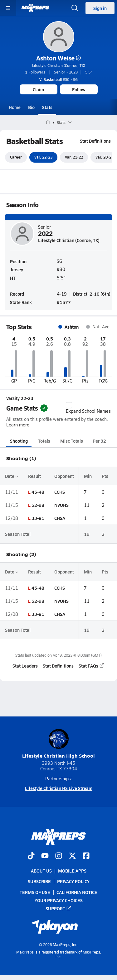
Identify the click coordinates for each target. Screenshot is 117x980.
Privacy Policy (73, 882)
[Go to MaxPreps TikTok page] (31, 856)
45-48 (38, 492)
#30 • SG (58, 79)
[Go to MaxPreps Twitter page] (72, 856)
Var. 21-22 (74, 157)
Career (16, 157)
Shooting (19, 441)
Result (34, 476)
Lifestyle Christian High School (58, 744)
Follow (79, 89)
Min (88, 476)
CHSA (60, 518)
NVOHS (61, 505)
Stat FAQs (92, 666)
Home (15, 107)
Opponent (64, 476)
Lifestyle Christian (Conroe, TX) (59, 65)
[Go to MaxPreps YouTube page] (45, 856)
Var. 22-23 (43, 157)
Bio (31, 107)
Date (12, 476)
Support (59, 908)
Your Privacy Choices (59, 900)
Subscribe (39, 882)
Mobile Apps (72, 871)
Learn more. (18, 425)
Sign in (100, 8)
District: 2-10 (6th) (92, 294)
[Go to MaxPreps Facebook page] (86, 856)
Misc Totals (72, 441)
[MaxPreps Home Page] (48, 122)
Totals (44, 441)
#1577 (64, 302)
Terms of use (35, 892)
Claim (38, 89)
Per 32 (99, 441)
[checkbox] (69, 405)
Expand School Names (88, 408)
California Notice (77, 892)
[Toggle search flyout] (75, 8)
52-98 (38, 505)
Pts (105, 476)
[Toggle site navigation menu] (8, 8)
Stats (47, 107)
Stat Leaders (25, 666)
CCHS (60, 492)
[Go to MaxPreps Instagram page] (59, 856)
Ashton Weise (58, 58)
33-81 (38, 518)
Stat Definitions (95, 141)
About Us (41, 871)
